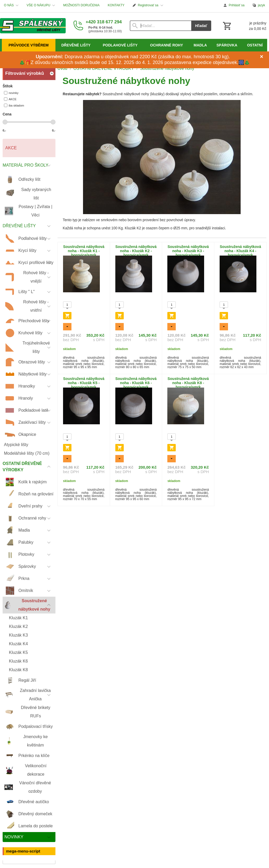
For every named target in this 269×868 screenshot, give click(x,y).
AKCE (10, 99)
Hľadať (201, 26)
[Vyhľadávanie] (161, 26)
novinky (11, 93)
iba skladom (14, 105)
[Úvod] (33, 26)
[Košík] (244, 26)
